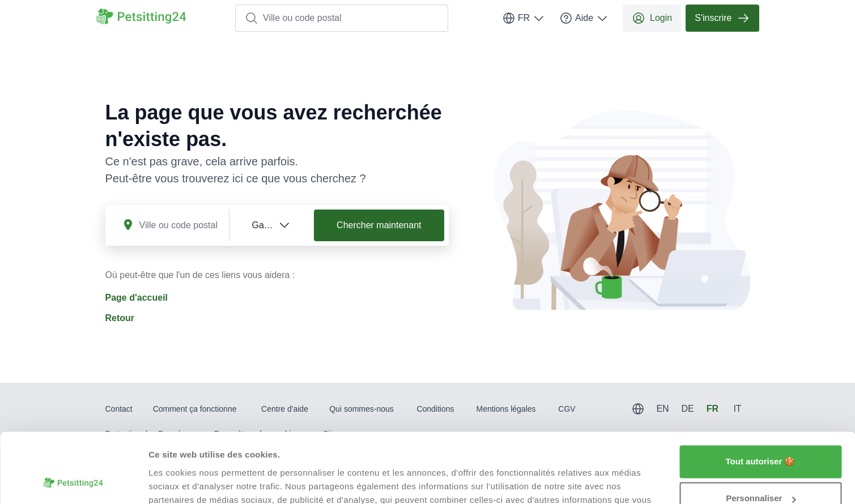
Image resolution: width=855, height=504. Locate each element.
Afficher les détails (187, 482)
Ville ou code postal (293, 18)
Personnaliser (761, 435)
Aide (584, 18)
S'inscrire (722, 18)
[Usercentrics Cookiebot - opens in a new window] (73, 482)
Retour (120, 318)
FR (524, 18)
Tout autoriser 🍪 (761, 398)
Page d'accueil (137, 298)
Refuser (760, 473)
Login (652, 18)
